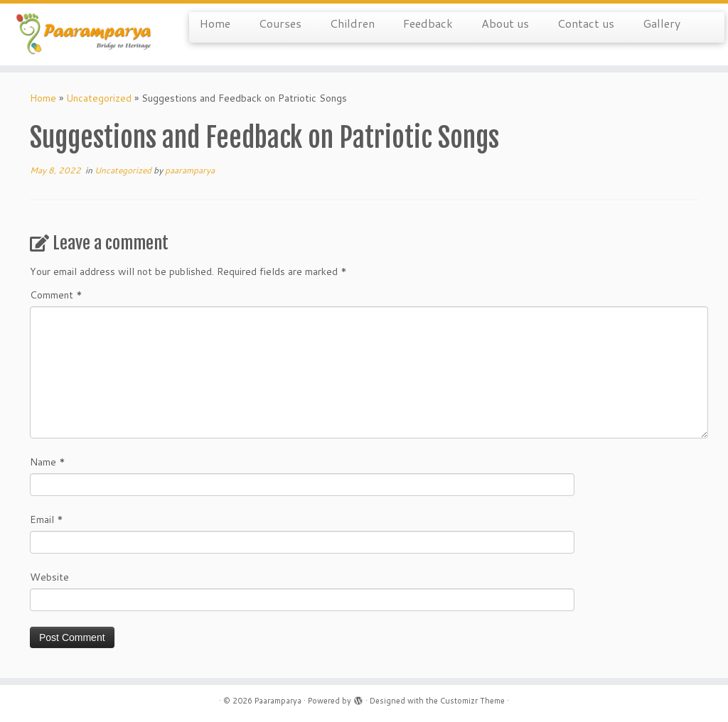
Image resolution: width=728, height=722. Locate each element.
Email (47, 519)
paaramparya (190, 170)
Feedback (428, 23)
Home (215, 23)
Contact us (586, 23)
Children (352, 23)
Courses (280, 23)
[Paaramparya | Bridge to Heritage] (85, 34)
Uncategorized (99, 98)
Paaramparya (278, 701)
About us (505, 23)
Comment (56, 295)
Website (49, 577)
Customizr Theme (472, 701)
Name (48, 462)
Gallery (662, 23)
